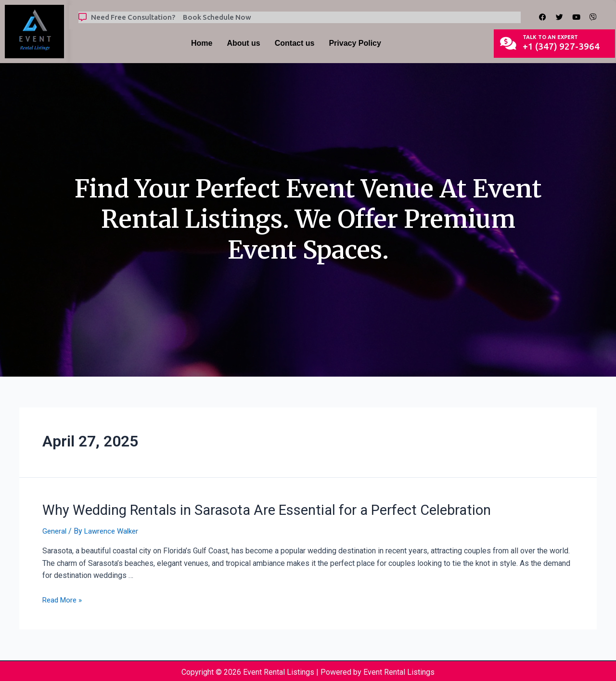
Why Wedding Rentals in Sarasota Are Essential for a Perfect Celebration (240, 509)
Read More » (64, 598)
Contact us (295, 43)
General (55, 529)
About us (243, 43)
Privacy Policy (355, 43)
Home (202, 43)
